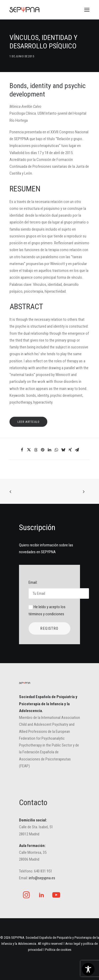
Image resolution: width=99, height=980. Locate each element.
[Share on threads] (36, 450)
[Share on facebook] (22, 450)
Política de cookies (58, 950)
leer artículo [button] (29, 422)
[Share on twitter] (29, 450)
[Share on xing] (70, 450)
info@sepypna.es (42, 878)
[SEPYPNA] (24, 10)
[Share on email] (77, 450)
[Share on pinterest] (43, 450)
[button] (87, 10)
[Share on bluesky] (63, 450)
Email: (49, 589)
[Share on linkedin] (50, 450)
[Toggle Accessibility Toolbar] (88, 969)
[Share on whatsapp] (56, 450)
